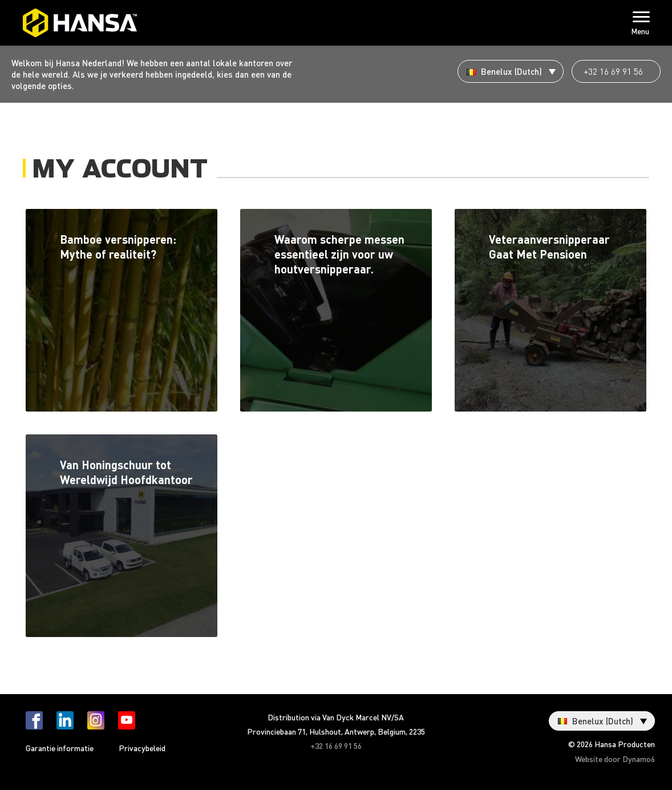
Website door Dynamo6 (615, 759)
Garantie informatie (60, 748)
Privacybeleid (142, 748)
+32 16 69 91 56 (613, 71)
